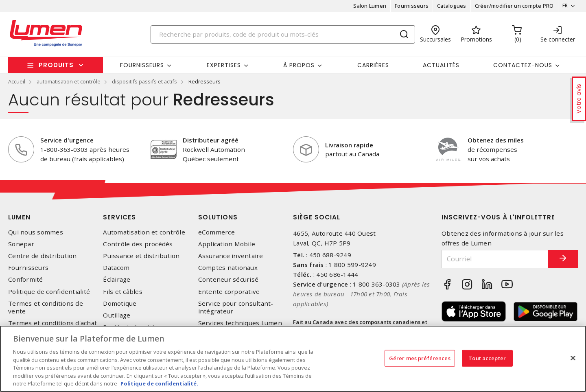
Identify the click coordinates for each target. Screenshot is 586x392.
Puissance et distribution (141, 256)
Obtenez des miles (496, 140)
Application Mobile (227, 244)
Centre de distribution (43, 256)
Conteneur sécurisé (228, 279)
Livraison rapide (349, 145)
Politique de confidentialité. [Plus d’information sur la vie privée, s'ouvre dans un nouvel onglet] (159, 383)
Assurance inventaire (231, 256)
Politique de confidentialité (49, 292)
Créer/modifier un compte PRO (512, 6)
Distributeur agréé (211, 140)
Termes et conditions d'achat (52, 323)
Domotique (120, 303)
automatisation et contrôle (69, 81)
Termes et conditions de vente (46, 307)
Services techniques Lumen (240, 323)
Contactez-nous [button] (523, 65)
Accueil (17, 81)
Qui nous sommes (36, 232)
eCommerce (216, 232)
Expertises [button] (224, 65)
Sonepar (21, 244)
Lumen (19, 217)
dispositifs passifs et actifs (144, 81)
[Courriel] (490, 259)
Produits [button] (56, 65)
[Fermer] (573, 358)
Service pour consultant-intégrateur (236, 307)
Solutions (218, 217)
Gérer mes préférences (420, 358)
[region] (293, 359)
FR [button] (563, 6)
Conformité (26, 279)
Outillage (117, 315)
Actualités (441, 65)
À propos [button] (299, 65)
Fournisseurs (409, 6)
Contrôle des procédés (138, 244)
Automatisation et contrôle (144, 232)
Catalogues (449, 6)
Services (119, 217)
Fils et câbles (123, 292)
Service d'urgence (67, 140)
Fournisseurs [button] (142, 65)
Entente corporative (229, 292)
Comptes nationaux (228, 268)
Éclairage (117, 279)
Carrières (373, 65)
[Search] (283, 34)
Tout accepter (487, 358)
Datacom (116, 268)
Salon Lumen (367, 6)
